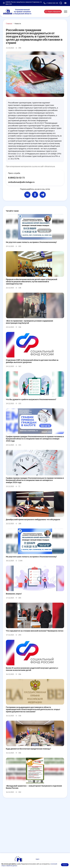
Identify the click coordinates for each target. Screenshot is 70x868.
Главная (9, 24)
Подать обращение (53, 12)
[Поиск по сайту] (61, 3)
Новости (18, 24)
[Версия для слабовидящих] (65, 3)
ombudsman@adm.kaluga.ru (21, 182)
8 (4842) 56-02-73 (16, 178)
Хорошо (65, 865)
